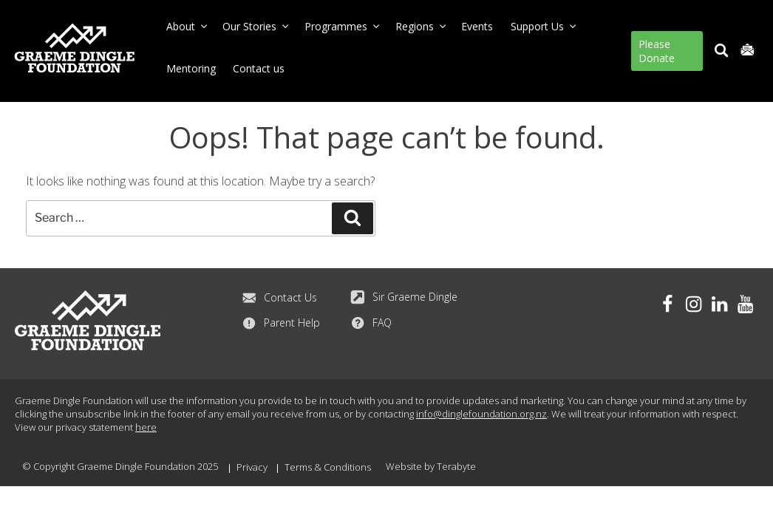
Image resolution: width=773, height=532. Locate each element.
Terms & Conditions (328, 466)
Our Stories (256, 26)
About (188, 26)
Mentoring (191, 68)
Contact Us (279, 297)
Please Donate (657, 51)
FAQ (371, 322)
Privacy (252, 466)
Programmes (343, 26)
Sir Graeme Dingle (404, 296)
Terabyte (456, 465)
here (146, 426)
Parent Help (281, 322)
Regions (422, 26)
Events (477, 26)
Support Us (544, 26)
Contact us (259, 68)
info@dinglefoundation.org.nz (481, 413)
